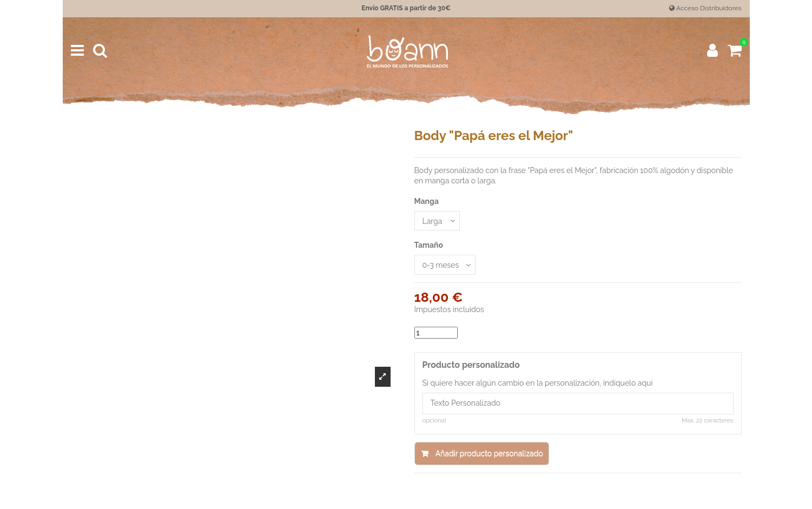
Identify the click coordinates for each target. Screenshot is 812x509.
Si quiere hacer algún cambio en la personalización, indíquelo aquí (538, 383)
